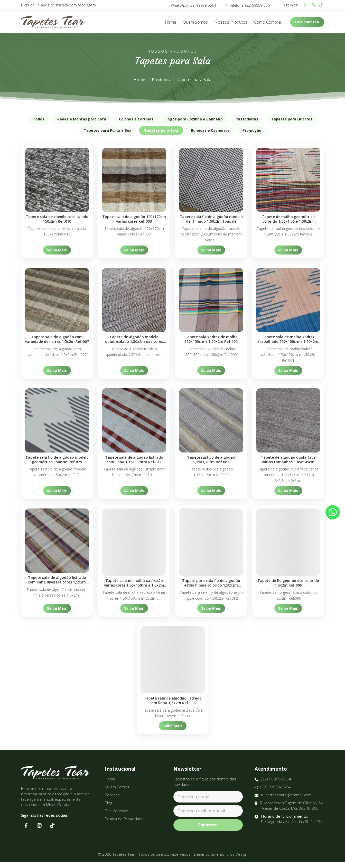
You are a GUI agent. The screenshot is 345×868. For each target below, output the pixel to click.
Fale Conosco (116, 817)
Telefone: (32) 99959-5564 (248, 5)
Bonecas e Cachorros (210, 130)
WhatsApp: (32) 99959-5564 (192, 5)
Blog (108, 809)
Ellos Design (237, 860)
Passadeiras (247, 119)
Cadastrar (208, 831)
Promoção (252, 130)
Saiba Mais (57, 250)
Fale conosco (307, 22)
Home (171, 22)
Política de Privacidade (124, 825)
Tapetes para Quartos (292, 119)
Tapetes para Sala (194, 80)
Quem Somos (195, 22)
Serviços (112, 801)
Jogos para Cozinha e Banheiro (194, 119)
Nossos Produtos (231, 22)
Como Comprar (268, 22)
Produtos (161, 80)
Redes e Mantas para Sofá (82, 119)
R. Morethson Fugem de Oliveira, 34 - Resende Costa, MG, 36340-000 (289, 812)
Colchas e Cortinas (136, 119)
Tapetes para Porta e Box (108, 130)
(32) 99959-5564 (273, 785)
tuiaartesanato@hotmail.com (283, 801)
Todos (39, 119)
